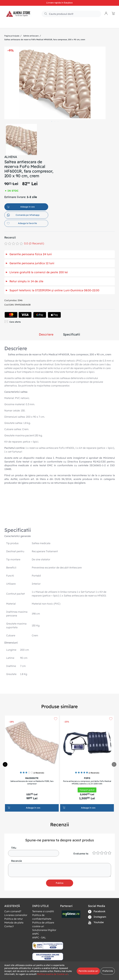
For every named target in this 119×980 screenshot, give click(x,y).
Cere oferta (13, 322)
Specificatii (72, 334)
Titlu (14, 848)
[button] (106, 14)
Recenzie (17, 861)
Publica (59, 883)
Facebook (97, 912)
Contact (9, 926)
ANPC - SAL (39, 937)
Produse (12, 24)
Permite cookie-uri (88, 971)
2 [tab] (55, 122)
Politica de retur (14, 919)
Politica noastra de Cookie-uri (53, 974)
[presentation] (114, 764)
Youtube (96, 922)
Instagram (97, 917)
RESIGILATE (39, 24)
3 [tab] (58, 122)
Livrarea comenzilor (16, 915)
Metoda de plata (14, 923)
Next (109, 138)
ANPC (36, 934)
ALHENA (11, 157)
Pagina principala (12, 36)
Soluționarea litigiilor (44, 930)
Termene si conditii (43, 911)
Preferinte (108, 971)
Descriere (46, 334)
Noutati (25, 24)
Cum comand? (13, 911)
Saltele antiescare (31, 36)
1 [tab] (52, 122)
